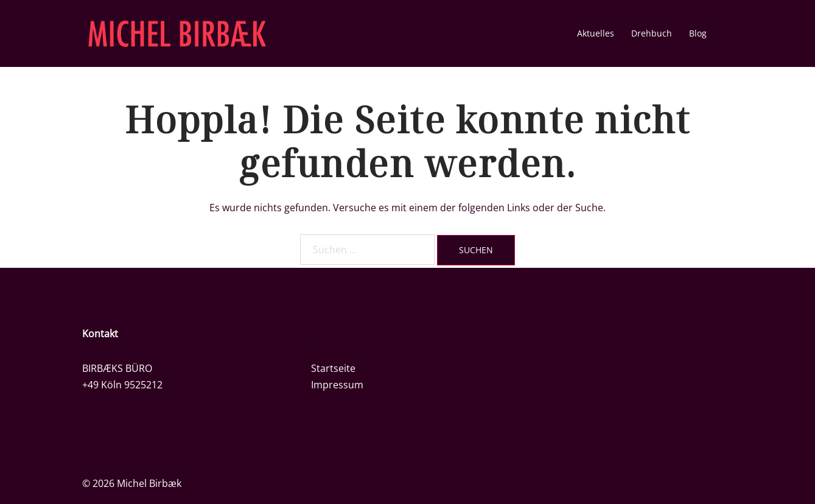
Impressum (337, 385)
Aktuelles (596, 33)
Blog (698, 33)
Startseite (333, 368)
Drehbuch (652, 33)
